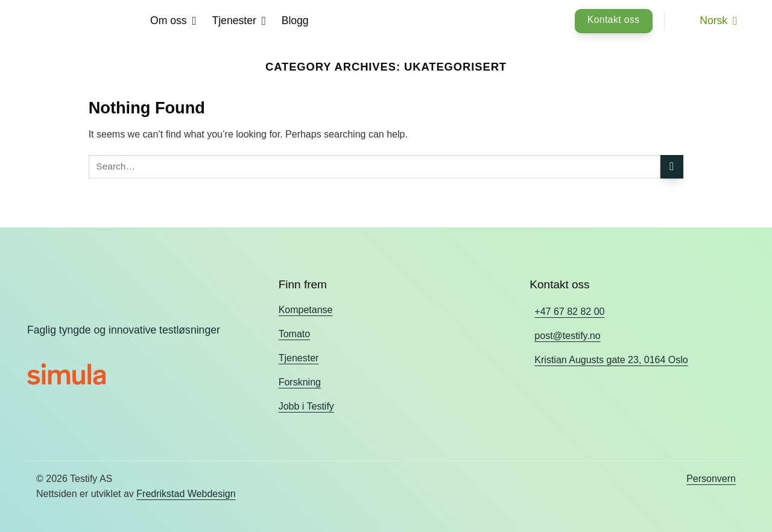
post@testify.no (567, 336)
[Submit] (672, 167)
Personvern (711, 479)
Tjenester (239, 21)
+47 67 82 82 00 (569, 312)
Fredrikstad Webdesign (186, 494)
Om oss (173, 21)
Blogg (295, 21)
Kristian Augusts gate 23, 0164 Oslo (611, 360)
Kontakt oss (614, 20)
